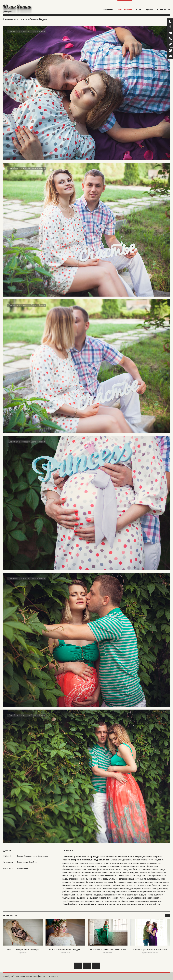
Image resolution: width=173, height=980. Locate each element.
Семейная (33, 862)
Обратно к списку (87, 966)
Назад (78, 966)
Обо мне (108, 10)
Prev (166, 916)
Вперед (96, 966)
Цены (150, 10)
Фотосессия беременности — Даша (65, 950)
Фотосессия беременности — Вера (23, 950)
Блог (139, 10)
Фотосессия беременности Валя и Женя (108, 950)
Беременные (22, 862)
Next (169, 916)
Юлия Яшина (17, 7)
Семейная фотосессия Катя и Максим (150, 950)
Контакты (164, 10)
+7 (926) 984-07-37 (52, 976)
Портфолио (125, 10)
